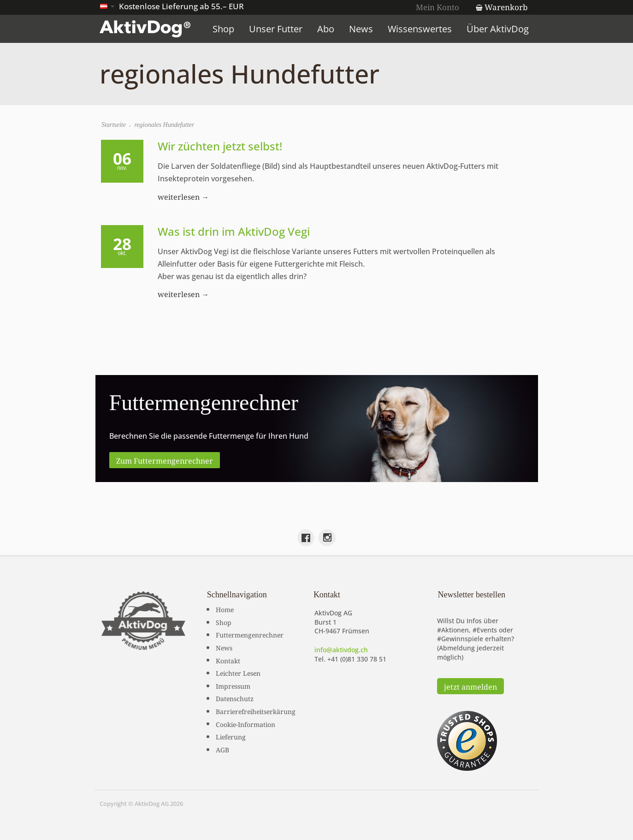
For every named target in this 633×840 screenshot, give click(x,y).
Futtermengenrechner (250, 634)
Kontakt (228, 660)
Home (225, 609)
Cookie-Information (246, 723)
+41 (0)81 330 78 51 (357, 658)
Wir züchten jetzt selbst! (220, 146)
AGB (222, 749)
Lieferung (231, 736)
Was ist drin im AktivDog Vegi (234, 231)
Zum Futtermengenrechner (165, 460)
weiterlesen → (184, 196)
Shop (225, 29)
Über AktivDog (500, 29)
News (363, 29)
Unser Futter (278, 29)
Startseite (114, 125)
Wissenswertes (422, 29)
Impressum (233, 685)
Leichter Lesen (238, 673)
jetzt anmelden (470, 686)
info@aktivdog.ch (341, 650)
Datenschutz (235, 698)
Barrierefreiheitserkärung (256, 711)
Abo (328, 29)
